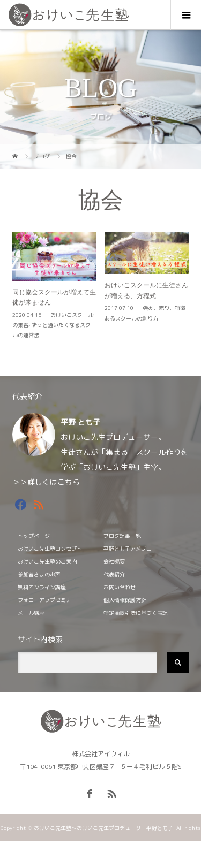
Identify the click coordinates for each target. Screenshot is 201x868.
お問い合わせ (120, 587)
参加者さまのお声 (39, 574)
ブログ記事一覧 (122, 536)
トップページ (34, 536)
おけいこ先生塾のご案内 (47, 561)
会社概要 (114, 561)
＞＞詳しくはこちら (46, 482)
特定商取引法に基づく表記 (136, 613)
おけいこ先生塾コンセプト (50, 549)
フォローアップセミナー (47, 600)
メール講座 (31, 613)
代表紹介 (114, 574)
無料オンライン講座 (42, 587)
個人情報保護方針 (125, 600)
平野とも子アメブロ (128, 549)
